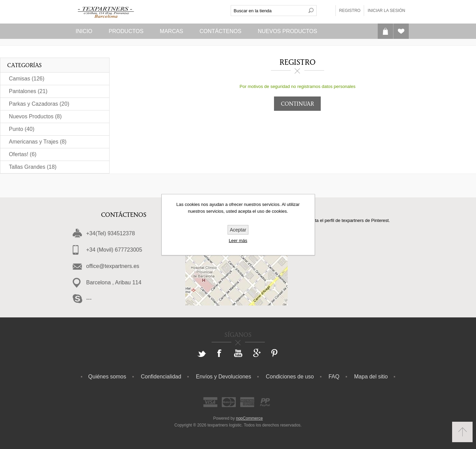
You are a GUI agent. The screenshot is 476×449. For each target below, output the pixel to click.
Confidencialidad (161, 377)
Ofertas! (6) (23, 154)
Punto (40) (22, 129)
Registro (350, 11)
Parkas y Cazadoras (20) (39, 104)
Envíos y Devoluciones (223, 377)
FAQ (334, 377)
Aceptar (238, 230)
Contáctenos (221, 31)
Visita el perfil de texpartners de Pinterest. (349, 220)
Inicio (84, 31)
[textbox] (268, 11)
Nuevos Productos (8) (35, 116)
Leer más (238, 241)
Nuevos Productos (287, 31)
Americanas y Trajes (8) (38, 142)
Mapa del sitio (371, 377)
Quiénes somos (107, 377)
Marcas (171, 31)
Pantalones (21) (28, 91)
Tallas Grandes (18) (33, 167)
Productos (126, 31)
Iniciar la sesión (386, 11)
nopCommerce (250, 418)
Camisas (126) (27, 79)
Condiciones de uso (290, 377)
